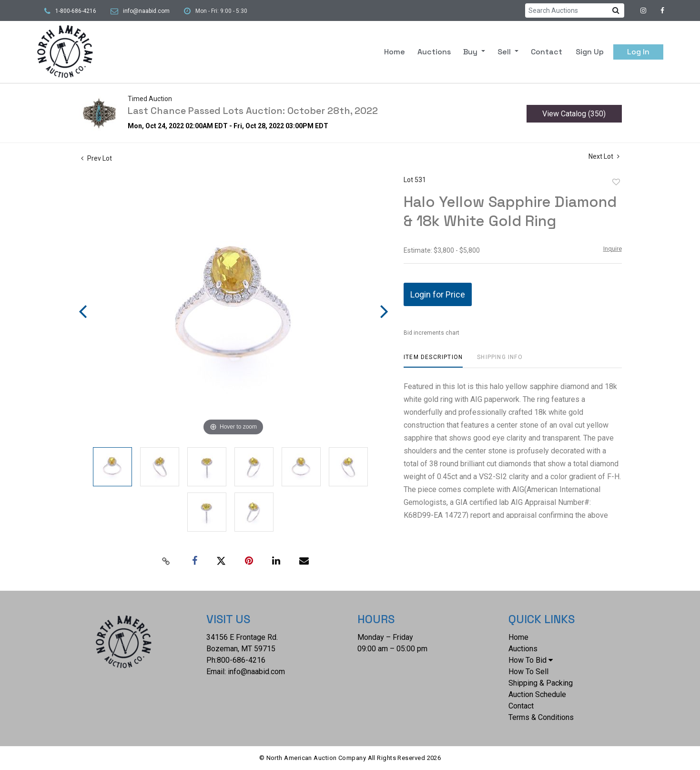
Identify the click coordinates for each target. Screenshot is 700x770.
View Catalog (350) (574, 114)
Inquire (613, 249)
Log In (638, 52)
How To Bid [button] (531, 660)
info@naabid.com (146, 11)
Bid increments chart (431, 333)
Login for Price (438, 294)
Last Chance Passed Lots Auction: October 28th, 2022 (253, 111)
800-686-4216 (241, 660)
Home (395, 52)
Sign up (590, 52)
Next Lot (604, 156)
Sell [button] (505, 52)
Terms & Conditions (541, 717)
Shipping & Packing (541, 683)
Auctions (434, 52)
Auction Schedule (537, 694)
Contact (547, 52)
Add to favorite (616, 182)
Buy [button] (471, 52)
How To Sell (528, 672)
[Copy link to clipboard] (166, 561)
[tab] (433, 361)
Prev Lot (96, 158)
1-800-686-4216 (76, 11)
